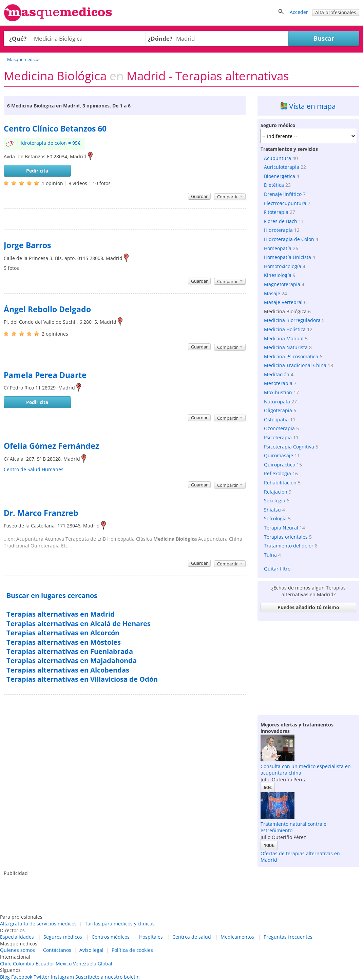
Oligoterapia (278, 410)
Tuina (270, 555)
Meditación (277, 374)
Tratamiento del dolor (289, 546)
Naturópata (277, 402)
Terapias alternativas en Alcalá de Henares (79, 624)
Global (105, 964)
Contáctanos (57, 950)
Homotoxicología (283, 266)
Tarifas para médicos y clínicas (120, 924)
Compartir (230, 197)
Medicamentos (237, 937)
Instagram (62, 977)
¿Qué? (18, 38)
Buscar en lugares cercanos (52, 595)
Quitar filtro (277, 569)
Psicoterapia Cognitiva (289, 447)
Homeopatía (278, 248)
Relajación (276, 492)
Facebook (22, 977)
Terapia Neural (281, 528)
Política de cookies (132, 950)
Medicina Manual (284, 338)
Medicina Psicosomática (291, 356)
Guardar (199, 196)
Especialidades (17, 937)
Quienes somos (17, 950)
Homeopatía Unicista (288, 257)
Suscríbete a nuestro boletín (108, 977)
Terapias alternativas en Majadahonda (72, 661)
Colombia (24, 964)
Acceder (299, 12)
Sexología (275, 501)
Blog (5, 977)
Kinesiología (278, 275)
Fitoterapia (276, 212)
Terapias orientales (286, 537)
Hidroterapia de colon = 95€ (49, 143)
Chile (6, 964)
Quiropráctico (280, 465)
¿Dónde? (160, 38)
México (64, 964)
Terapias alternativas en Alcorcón (63, 633)
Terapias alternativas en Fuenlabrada (70, 651)
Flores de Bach (281, 221)
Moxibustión (278, 392)
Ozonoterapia (279, 428)
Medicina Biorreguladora (292, 320)
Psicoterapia (278, 437)
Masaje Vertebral (283, 302)
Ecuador (45, 964)
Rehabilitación (280, 483)
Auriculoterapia (282, 167)
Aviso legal (91, 950)
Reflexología (278, 473)
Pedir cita (37, 171)
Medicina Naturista (286, 347)
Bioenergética (280, 176)
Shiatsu (272, 510)
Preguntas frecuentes (288, 937)
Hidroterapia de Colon (289, 239)
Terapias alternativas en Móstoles (64, 642)
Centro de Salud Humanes (34, 469)
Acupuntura (278, 158)
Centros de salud (192, 937)
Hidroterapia (278, 230)
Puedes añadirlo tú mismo (308, 607)
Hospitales (151, 937)
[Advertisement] (308, 666)
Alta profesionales (336, 12)
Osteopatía (276, 419)
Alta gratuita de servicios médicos (38, 924)
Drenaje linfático (283, 194)
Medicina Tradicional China (295, 365)
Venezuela (85, 964)
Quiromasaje (279, 455)
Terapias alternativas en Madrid (61, 614)
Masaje (272, 293)
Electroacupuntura (285, 203)
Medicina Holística (285, 329)
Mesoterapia (278, 383)
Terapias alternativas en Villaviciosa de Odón (82, 679)
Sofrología (275, 518)
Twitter (42, 977)
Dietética (274, 185)
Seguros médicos (63, 937)
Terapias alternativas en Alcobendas (68, 670)
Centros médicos (111, 937)
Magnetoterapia (282, 284)
